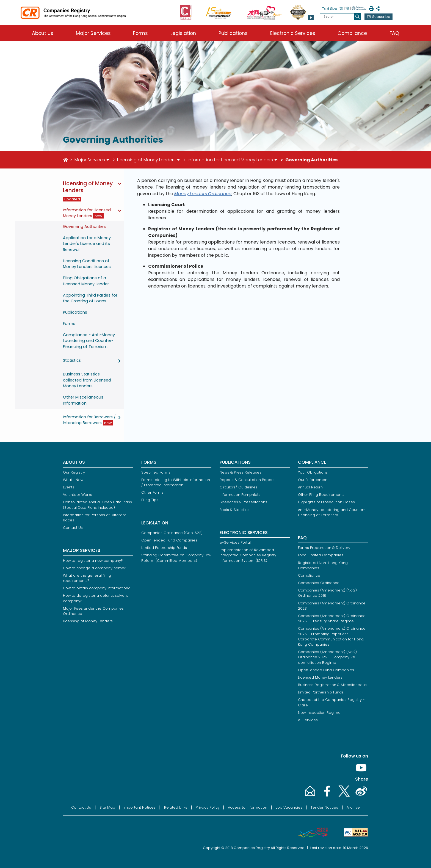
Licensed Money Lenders (320, 677)
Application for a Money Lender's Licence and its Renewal (87, 244)
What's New (73, 480)
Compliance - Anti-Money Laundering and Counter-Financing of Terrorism (89, 341)
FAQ (394, 33)
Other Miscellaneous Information (83, 400)
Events (69, 487)
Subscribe (381, 17)
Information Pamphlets (240, 495)
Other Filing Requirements (321, 495)
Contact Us (73, 528)
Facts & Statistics (234, 510)
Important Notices (139, 807)
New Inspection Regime (319, 713)
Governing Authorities (84, 226)
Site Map (107, 807)
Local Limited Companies (321, 555)
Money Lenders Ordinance (203, 194)
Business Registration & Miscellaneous (332, 685)
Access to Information (248, 807)
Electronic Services (293, 33)
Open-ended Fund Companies (169, 540)
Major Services (93, 33)
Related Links (176, 807)
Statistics (72, 360)
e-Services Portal (235, 542)
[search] (357, 17)
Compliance (352, 33)
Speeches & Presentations (243, 502)
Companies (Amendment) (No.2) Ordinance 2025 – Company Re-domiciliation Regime (328, 657)
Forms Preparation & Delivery (324, 548)
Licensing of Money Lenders (146, 160)
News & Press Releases (241, 472)
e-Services (308, 720)
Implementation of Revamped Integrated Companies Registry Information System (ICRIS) (248, 555)
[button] (311, 18)
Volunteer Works (78, 495)
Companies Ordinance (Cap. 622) (172, 533)
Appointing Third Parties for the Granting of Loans (90, 298)
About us (43, 33)
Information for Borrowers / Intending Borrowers (89, 420)
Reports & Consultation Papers (247, 480)
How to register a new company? (93, 561)
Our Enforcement (313, 480)
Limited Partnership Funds (164, 548)
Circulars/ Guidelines (239, 487)
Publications (233, 33)
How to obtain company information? (96, 588)
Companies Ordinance (319, 583)
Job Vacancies (289, 807)
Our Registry (74, 472)
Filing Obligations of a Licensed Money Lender (86, 281)
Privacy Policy (208, 807)
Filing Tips (150, 500)
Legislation (183, 33)
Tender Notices (324, 807)
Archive (353, 807)
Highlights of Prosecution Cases (326, 502)
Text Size (330, 9)
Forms (140, 33)
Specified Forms (156, 472)
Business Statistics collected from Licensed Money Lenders (87, 380)
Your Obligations (313, 472)
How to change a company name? (95, 568)
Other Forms (152, 492)
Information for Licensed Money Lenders (230, 160)
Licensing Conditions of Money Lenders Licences (87, 264)
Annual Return (310, 487)
